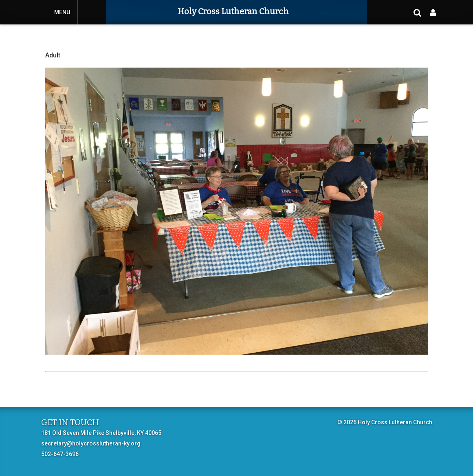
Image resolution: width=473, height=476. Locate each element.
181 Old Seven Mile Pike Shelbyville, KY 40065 (101, 433)
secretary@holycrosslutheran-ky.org (91, 443)
